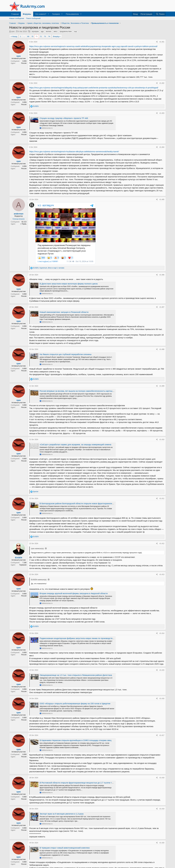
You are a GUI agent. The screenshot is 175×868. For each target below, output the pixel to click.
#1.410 (162, 395)
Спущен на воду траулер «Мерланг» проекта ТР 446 (64, 118)
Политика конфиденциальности (131, 861)
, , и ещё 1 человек (49, 223)
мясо (56, 31)
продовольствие (66, 31)
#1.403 (162, 113)
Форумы (27, 14)
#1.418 (162, 733)
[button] (48, 14)
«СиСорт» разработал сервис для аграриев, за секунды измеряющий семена (75, 400)
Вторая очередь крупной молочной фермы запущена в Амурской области (74, 548)
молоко (49, 31)
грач (13, 31)
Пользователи (72, 14)
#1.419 (162, 764)
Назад (15, 36)
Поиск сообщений (33, 18)
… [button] (24, 36)
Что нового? (41, 14)
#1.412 (162, 498)
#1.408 (162, 304)
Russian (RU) (16, 861)
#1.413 (162, 530)
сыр (75, 31)
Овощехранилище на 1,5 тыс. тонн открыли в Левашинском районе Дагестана (76, 630)
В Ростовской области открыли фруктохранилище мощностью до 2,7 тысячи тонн (77, 738)
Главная (15, 14)
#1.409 (162, 341)
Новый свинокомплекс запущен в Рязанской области (64, 267)
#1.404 (162, 147)
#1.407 (162, 262)
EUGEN (19, 513)
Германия (23, 520)
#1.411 (162, 454)
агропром (35, 31)
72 (41, 36)
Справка (149, 861)
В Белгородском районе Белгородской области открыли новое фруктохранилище (77, 459)
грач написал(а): (38, 504)
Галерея (56, 14)
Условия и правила (109, 861)
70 (32, 36)
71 (36, 36)
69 (28, 36)
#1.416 (162, 654)
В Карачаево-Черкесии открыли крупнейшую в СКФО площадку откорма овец (76, 695)
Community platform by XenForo (88, 866)
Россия (24, 63)
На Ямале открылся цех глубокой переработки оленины (66, 309)
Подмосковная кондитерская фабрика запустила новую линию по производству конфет (80, 593)
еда (42, 31)
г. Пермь (23, 224)
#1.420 (162, 798)
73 (45, 36)
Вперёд (56, 36)
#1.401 (162, 42)
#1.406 (162, 230)
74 (49, 36)
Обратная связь (93, 861)
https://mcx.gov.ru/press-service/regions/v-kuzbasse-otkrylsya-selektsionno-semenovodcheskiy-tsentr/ (74, 151)
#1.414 (162, 588)
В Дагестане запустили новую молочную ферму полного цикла (69, 239)
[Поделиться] (157, 42)
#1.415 (162, 625)
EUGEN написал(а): (39, 535)
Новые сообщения (17, 18)
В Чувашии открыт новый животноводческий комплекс (65, 803)
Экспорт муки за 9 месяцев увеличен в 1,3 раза (62, 769)
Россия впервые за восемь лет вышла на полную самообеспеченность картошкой (78, 346)
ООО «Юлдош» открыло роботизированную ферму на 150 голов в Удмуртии (75, 659)
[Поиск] (160, 14)
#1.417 (162, 690)
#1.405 (162, 200)
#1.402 (162, 83)
